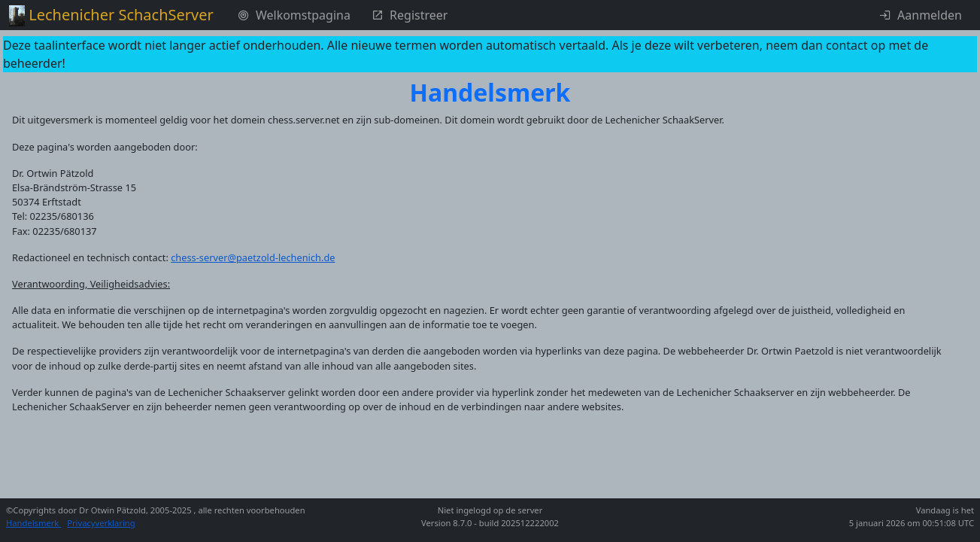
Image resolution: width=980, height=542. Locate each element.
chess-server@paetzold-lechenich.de (253, 257)
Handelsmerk (33, 523)
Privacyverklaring (101, 523)
